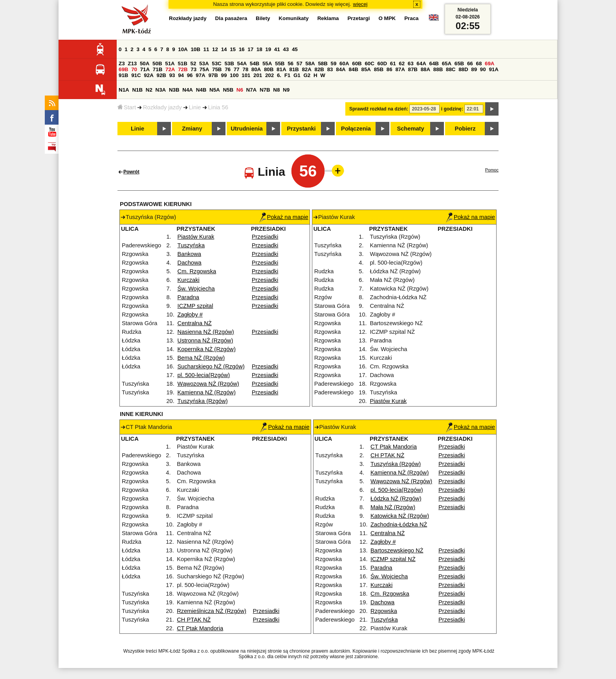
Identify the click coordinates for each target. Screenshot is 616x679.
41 (277, 49)
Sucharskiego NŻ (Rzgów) (211, 366)
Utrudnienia (247, 129)
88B (438, 69)
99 (224, 75)
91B (123, 75)
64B (434, 63)
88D (463, 69)
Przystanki (301, 129)
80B (269, 69)
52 (193, 63)
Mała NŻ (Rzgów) (393, 507)
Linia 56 (218, 107)
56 (291, 63)
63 (411, 63)
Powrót (131, 172)
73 (193, 69)
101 (246, 75)
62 (402, 63)
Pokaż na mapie (284, 217)
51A (170, 63)
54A (242, 63)
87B (413, 69)
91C (136, 75)
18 (259, 49)
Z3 (122, 63)
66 (470, 63)
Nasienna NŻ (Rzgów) (206, 332)
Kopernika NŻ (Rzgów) (207, 349)
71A (145, 69)
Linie (195, 107)
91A (493, 69)
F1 (288, 75)
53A (204, 63)
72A (170, 69)
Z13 (132, 63)
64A (421, 63)
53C (216, 63)
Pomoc (492, 170)
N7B (265, 90)
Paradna (188, 297)
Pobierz (465, 129)
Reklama (328, 18)
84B (353, 69)
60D (382, 63)
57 (300, 63)
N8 (276, 90)
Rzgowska (384, 611)
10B (195, 49)
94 (181, 75)
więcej (360, 4)
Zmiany (192, 129)
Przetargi (358, 18)
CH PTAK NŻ (194, 620)
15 (233, 49)
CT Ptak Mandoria (200, 628)
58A (310, 63)
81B (294, 69)
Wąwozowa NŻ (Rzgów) (208, 384)
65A (447, 63)
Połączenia (356, 129)
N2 (149, 90)
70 (134, 69)
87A (400, 69)
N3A (161, 90)
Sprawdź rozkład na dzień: (379, 109)
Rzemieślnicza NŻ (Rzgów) (212, 611)
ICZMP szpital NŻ (393, 559)
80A (256, 69)
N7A (252, 90)
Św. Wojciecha (196, 289)
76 (228, 69)
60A (344, 63)
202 (269, 75)
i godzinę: (452, 109)
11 (206, 49)
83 (330, 69)
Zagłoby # (190, 315)
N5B (228, 90)
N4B (201, 90)
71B (158, 69)
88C (451, 69)
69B (123, 69)
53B (229, 63)
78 (245, 69)
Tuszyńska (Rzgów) (203, 401)
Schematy (410, 129)
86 (390, 69)
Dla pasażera (231, 18)
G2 (307, 75)
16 (242, 49)
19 (268, 49)
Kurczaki (189, 280)
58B (323, 63)
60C (369, 63)
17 (250, 49)
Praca (411, 18)
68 (479, 63)
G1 (297, 75)
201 (258, 75)
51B (182, 63)
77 (237, 69)
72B (183, 69)
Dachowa (190, 263)
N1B (137, 90)
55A (267, 63)
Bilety (263, 18)
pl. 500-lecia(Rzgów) (204, 375)
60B (357, 63)
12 (215, 49)
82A (306, 69)
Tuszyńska (191, 245)
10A (183, 49)
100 (234, 75)
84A (341, 69)
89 (474, 69)
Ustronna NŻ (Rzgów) (205, 340)
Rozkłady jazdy (162, 107)
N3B (174, 90)
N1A (124, 90)
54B (255, 63)
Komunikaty (293, 18)
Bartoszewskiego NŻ (397, 550)
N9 (286, 90)
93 (172, 75)
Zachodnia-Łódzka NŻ (399, 524)
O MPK (387, 18)
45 (295, 49)
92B (161, 75)
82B (319, 69)
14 (224, 49)
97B (213, 75)
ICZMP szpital (195, 306)
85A (366, 69)
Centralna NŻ (195, 323)
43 (286, 49)
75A (204, 69)
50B (157, 63)
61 (393, 63)
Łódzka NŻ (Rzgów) (396, 499)
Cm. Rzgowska (197, 271)
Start (127, 107)
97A (200, 75)
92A (148, 75)
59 (334, 63)
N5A (215, 90)
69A (489, 63)
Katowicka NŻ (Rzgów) (400, 516)
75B (217, 69)
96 (190, 75)
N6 (240, 90)
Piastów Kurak (196, 237)
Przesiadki (265, 237)
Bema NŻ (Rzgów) (201, 358)
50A (145, 63)
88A (425, 69)
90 (483, 69)
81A (281, 69)
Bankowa (189, 254)
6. (279, 75)
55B (280, 63)
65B (459, 63)
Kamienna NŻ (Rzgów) (207, 392)
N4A (188, 90)
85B (379, 69)
